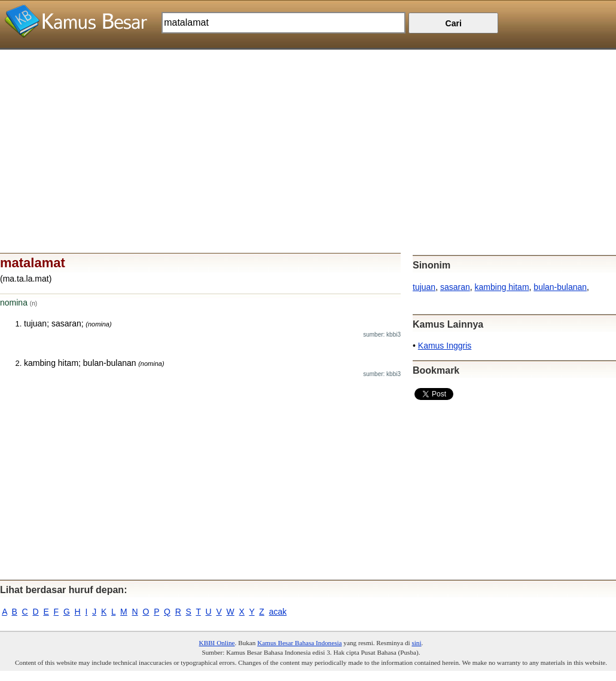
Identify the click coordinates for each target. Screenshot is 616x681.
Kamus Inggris (445, 346)
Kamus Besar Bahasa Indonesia (299, 643)
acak (278, 612)
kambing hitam (502, 287)
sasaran (455, 287)
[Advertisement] (308, 133)
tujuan (424, 287)
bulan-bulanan (560, 287)
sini (416, 643)
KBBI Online (217, 643)
